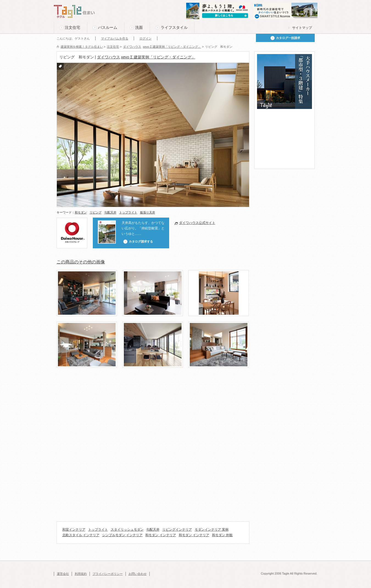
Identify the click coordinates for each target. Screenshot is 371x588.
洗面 (139, 27)
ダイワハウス (108, 57)
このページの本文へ (67, 0)
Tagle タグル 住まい (74, 12)
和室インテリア (74, 530)
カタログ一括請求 (288, 38)
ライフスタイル (174, 27)
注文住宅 (72, 27)
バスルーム (108, 27)
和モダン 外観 (222, 535)
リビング (96, 212)
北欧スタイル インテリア (81, 535)
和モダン (81, 212)
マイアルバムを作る (115, 38)
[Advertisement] (157, 391)
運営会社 (63, 574)
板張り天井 (148, 212)
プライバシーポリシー (108, 574)
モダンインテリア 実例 (212, 530)
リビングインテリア (177, 530)
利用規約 (81, 574)
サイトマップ (302, 28)
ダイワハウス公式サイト (197, 223)
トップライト (128, 212)
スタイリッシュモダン (127, 530)
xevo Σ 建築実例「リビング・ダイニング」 (158, 57)
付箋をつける (60, 66)
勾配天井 (110, 212)
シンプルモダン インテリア (122, 535)
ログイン (146, 38)
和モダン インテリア (161, 535)
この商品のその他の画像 (81, 262)
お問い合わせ (138, 574)
